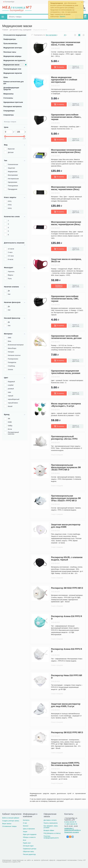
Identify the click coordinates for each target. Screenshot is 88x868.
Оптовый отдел (28, 846)
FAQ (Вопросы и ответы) (52, 833)
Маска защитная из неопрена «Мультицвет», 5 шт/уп (66, 405)
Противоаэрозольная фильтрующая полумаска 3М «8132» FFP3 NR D (66, 467)
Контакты (26, 820)
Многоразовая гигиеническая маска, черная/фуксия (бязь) (66, 223)
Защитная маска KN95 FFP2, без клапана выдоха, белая (65, 764)
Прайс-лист (27, 843)
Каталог (26, 826)
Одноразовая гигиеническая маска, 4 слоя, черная (66, 44)
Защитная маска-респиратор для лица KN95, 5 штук (66, 705)
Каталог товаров (3, 17)
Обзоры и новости (29, 837)
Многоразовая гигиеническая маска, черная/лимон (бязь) (66, 188)
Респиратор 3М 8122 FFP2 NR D (67, 732)
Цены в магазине (29, 829)
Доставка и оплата (50, 820)
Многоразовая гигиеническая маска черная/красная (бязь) (66, 151)
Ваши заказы (7, 824)
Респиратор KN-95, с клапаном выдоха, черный (67, 559)
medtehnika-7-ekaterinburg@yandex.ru (72, 829)
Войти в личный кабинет (11, 818)
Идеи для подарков (30, 834)
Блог (25, 840)
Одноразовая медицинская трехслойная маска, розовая (66, 372)
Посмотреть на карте (72, 832)
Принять (63, 16)
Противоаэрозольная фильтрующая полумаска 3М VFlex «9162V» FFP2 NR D (66, 498)
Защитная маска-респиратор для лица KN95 (66, 526)
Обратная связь (28, 852)
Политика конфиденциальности (51, 837)
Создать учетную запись (11, 821)
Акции (25, 832)
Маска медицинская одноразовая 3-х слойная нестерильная (64, 80)
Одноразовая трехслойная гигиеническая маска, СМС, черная (65, 299)
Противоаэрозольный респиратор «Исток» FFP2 (64, 438)
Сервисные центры (30, 849)
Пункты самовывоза (51, 823)
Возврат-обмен (49, 830)
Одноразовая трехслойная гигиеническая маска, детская (66, 337)
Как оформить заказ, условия (51, 827)
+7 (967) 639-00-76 (71, 824)
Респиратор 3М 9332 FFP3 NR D (67, 588)
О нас (25, 823)
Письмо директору (29, 854)
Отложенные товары (9, 826)
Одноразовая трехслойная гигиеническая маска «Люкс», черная (66, 117)
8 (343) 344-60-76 (70, 822)
